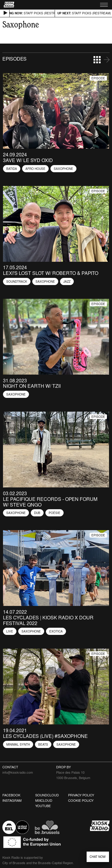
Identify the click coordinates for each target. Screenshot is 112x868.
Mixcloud (44, 801)
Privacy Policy (81, 795)
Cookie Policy (81, 801)
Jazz (67, 281)
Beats (43, 744)
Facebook (11, 795)
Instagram (12, 801)
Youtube (43, 806)
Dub (37, 513)
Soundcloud (47, 795)
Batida (12, 169)
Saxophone (63, 169)
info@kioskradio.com (18, 772)
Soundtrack (17, 281)
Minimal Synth (18, 744)
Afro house (35, 169)
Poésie (55, 513)
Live (10, 631)
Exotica (56, 631)
